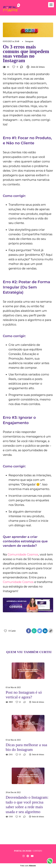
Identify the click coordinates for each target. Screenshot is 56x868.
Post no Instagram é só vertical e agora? (24, 695)
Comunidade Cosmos (23, 554)
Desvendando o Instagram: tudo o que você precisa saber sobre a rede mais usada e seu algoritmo (27, 804)
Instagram (29, 41)
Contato (37, 851)
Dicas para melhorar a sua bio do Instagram (26, 747)
